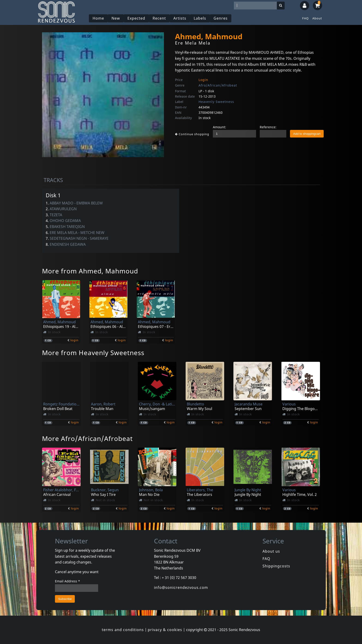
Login (203, 80)
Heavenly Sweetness (216, 102)
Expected (136, 18)
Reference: (268, 127)
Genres (221, 18)
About (317, 18)
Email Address (68, 581)
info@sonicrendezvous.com (181, 587)
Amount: (219, 127)
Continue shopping (192, 134)
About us (271, 551)
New (116, 18)
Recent (159, 18)
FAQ (305, 18)
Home (98, 18)
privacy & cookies (165, 630)
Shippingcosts (276, 566)
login (74, 340)
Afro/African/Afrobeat (218, 85)
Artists (180, 18)
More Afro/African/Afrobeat (87, 438)
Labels (200, 18)
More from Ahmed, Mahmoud (90, 271)
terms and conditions (123, 630)
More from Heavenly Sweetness (93, 353)
